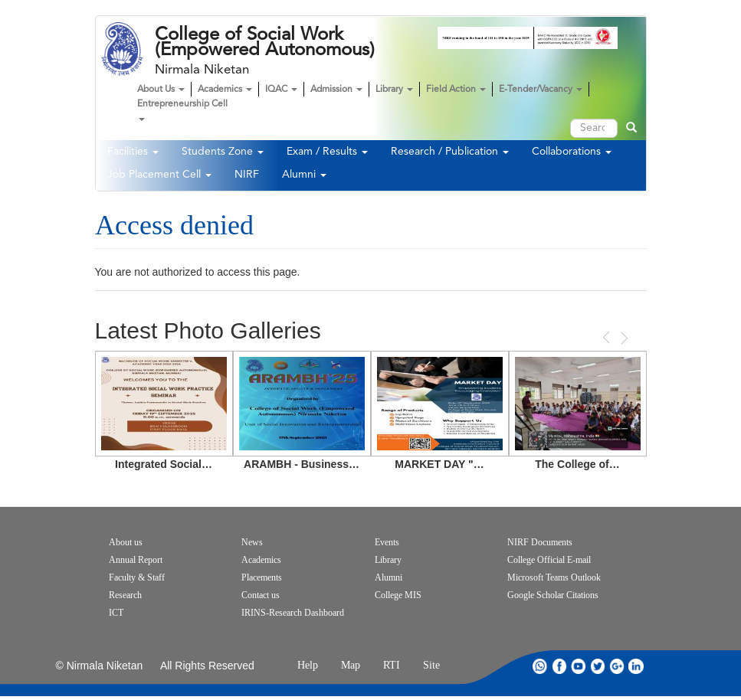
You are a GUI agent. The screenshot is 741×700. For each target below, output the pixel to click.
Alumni (304, 175)
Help (308, 665)
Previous (608, 337)
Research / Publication (450, 152)
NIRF (247, 175)
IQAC (281, 90)
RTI (392, 665)
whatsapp (540, 666)
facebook (559, 666)
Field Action (456, 90)
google (617, 666)
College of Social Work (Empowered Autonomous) (265, 42)
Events (387, 542)
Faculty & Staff (137, 577)
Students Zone (223, 152)
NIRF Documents (540, 542)
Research (125, 595)
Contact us (261, 595)
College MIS (398, 595)
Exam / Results (327, 152)
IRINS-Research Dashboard (293, 613)
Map (351, 665)
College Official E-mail (549, 560)
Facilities (133, 152)
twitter (598, 666)
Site (431, 665)
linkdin (636, 666)
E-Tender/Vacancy (541, 90)
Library (394, 90)
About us (126, 542)
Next (623, 338)
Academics (225, 90)
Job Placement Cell (159, 175)
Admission (336, 90)
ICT (116, 613)
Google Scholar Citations (553, 595)
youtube (579, 666)
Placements (262, 577)
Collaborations (572, 152)
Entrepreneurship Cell (182, 110)
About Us (161, 90)
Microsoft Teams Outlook (554, 577)
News (252, 542)
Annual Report (136, 560)
